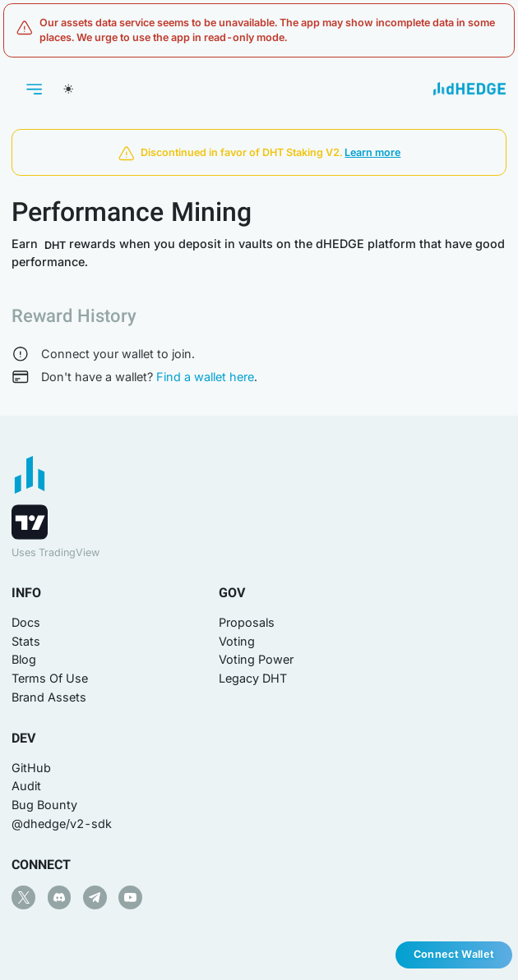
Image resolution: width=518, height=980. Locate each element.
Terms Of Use (50, 678)
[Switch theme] (68, 89)
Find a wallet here (205, 377)
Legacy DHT (253, 678)
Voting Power (256, 659)
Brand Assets (49, 697)
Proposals (247, 622)
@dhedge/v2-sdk (62, 824)
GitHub (31, 768)
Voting (237, 641)
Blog (24, 659)
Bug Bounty (44, 805)
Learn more (372, 152)
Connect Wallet (454, 954)
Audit (26, 786)
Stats (26, 641)
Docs (26, 622)
